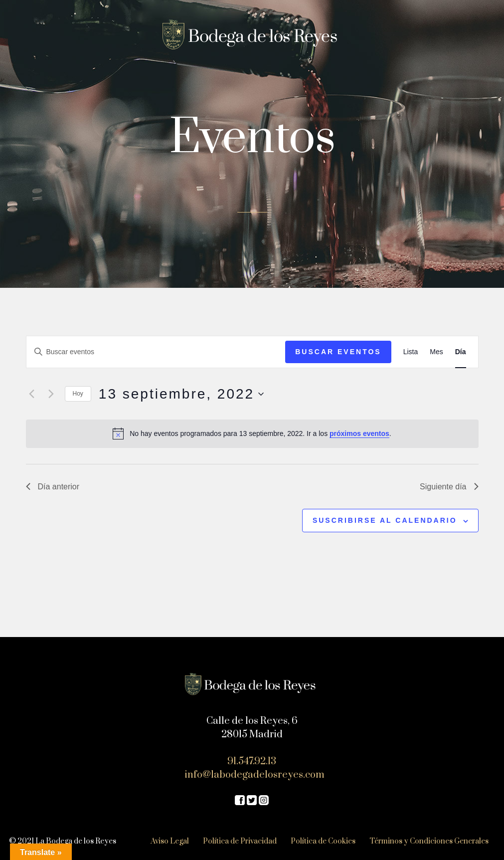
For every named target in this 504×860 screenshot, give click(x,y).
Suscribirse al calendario (385, 520)
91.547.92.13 (252, 761)
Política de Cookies (323, 841)
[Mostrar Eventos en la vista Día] (461, 352)
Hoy (78, 394)
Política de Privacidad (240, 841)
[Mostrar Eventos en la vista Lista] (411, 352)
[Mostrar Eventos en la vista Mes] (436, 352)
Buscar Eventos (338, 352)
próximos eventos (359, 433)
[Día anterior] (32, 394)
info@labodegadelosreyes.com (255, 775)
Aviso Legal (170, 841)
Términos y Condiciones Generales (429, 841)
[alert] (252, 433)
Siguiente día (449, 487)
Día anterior (53, 487)
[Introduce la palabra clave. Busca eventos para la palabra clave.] (156, 352)
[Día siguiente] (51, 394)
